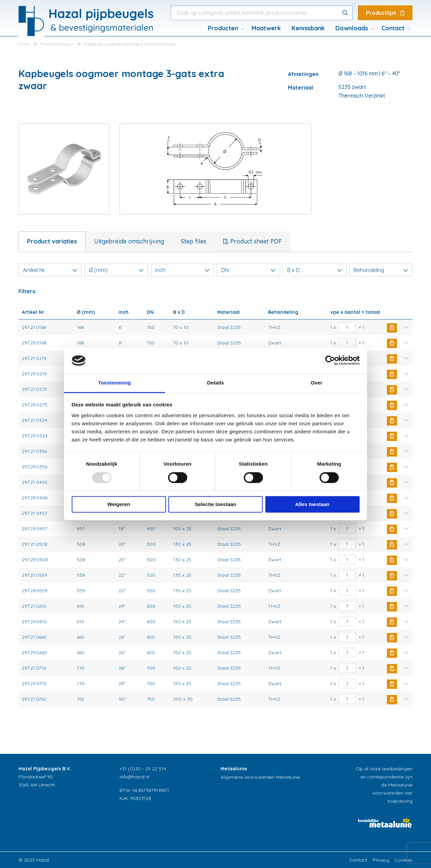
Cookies (404, 860)
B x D (314, 270)
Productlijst (385, 13)
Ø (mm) (116, 270)
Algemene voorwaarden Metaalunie (260, 777)
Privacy (381, 860)
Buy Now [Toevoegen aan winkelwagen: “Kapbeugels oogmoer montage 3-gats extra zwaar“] (392, 328)
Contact (393, 28)
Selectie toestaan (216, 504)
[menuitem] (224, 28)
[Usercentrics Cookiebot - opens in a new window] (330, 361)
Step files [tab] (194, 241)
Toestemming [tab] (114, 383)
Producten (223, 28)
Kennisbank (308, 28)
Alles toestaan (312, 504)
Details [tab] (215, 383)
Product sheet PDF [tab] (255, 241)
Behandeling (381, 270)
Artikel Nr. (50, 270)
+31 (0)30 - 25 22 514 (143, 769)
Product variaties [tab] (52, 241)
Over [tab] (317, 383)
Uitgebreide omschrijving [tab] (129, 241)
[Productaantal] (347, 327)
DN (248, 270)
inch (183, 270)
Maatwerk (266, 28)
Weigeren (119, 504)
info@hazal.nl (134, 777)
